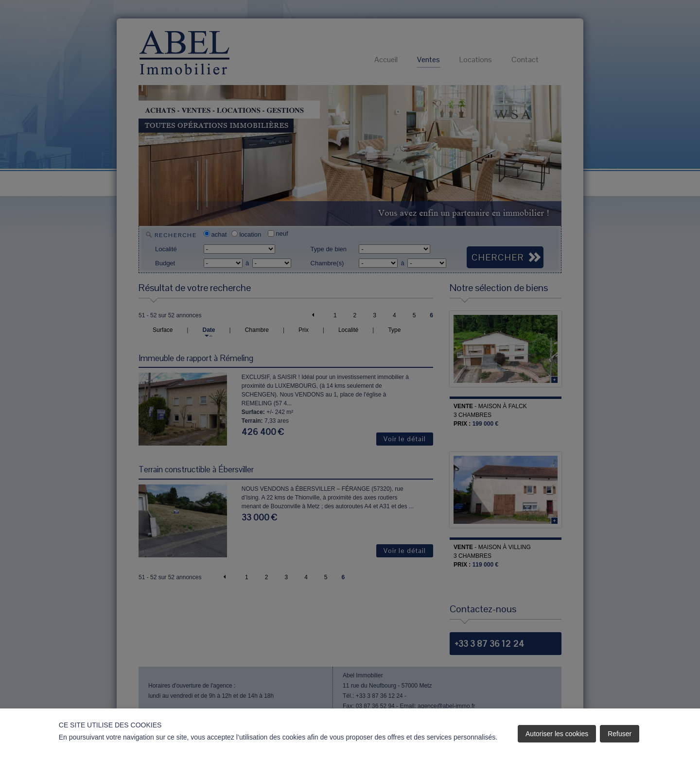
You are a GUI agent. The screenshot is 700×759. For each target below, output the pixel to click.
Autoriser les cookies (557, 734)
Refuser (620, 734)
